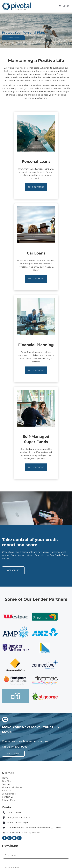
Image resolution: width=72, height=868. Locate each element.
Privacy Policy (9, 800)
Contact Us (8, 797)
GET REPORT (8, 568)
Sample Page (9, 794)
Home (5, 778)
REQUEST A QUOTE (11, 752)
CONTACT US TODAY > (12, 33)
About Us (7, 791)
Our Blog (7, 781)
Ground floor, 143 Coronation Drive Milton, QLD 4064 (34, 828)
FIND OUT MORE (36, 185)
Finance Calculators (12, 787)
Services (6, 784)
